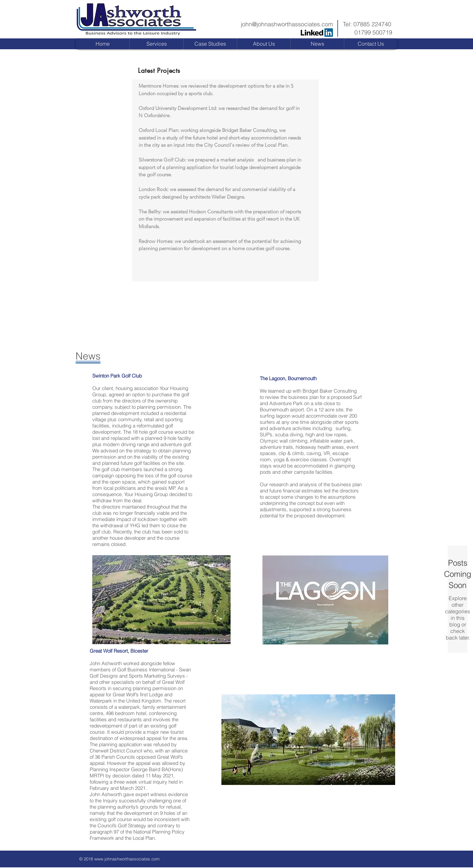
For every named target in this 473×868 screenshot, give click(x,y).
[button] (210, 44)
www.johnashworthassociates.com (127, 859)
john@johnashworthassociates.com (287, 24)
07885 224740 (372, 24)
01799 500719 (373, 32)
